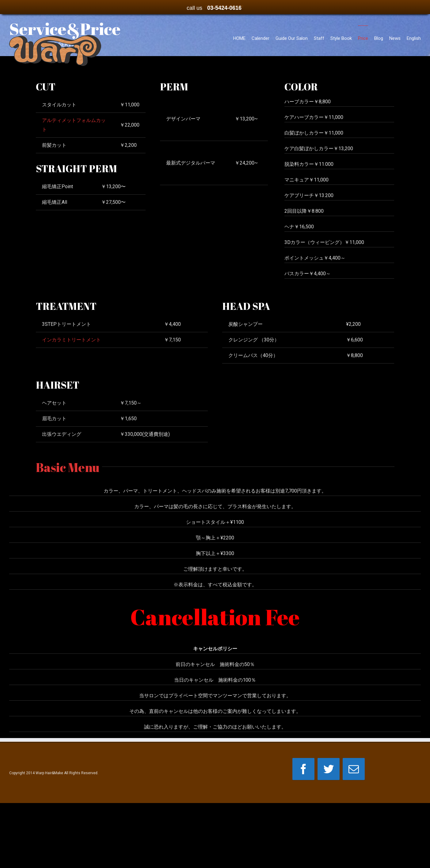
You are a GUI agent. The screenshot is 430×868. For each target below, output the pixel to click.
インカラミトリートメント (71, 340)
